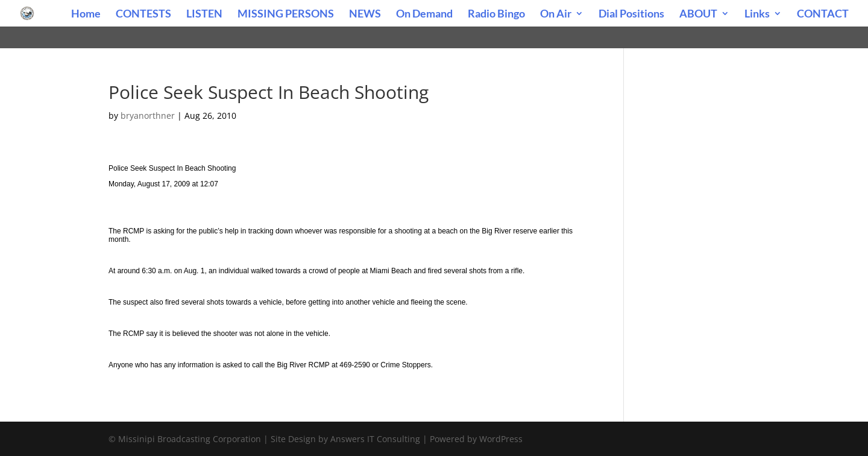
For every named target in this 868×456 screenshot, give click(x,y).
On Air (556, 14)
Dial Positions (631, 14)
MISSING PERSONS (286, 14)
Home (86, 14)
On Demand (424, 14)
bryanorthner (148, 116)
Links (757, 14)
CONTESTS (143, 14)
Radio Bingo (496, 14)
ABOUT (698, 14)
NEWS (365, 14)
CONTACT (823, 14)
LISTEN (204, 14)
